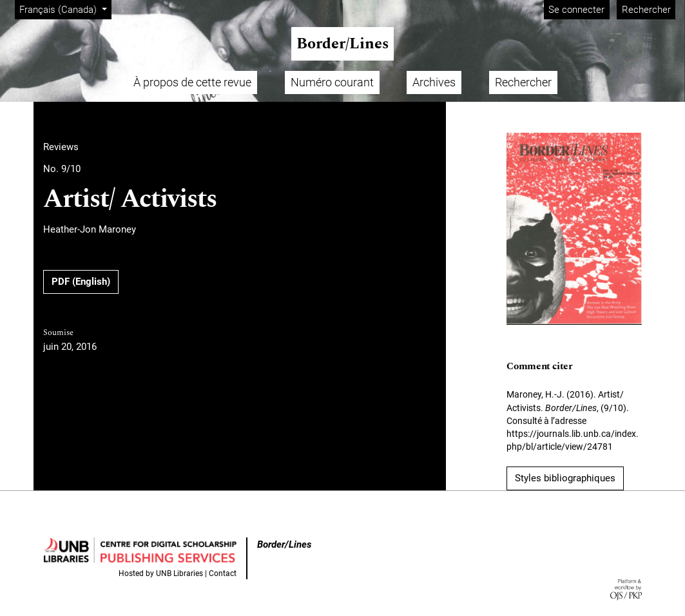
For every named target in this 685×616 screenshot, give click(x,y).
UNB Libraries (179, 573)
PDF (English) (81, 282)
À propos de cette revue (192, 82)
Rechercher (646, 10)
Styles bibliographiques (565, 478)
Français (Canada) (65, 9)
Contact (223, 573)
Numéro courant (332, 82)
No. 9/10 (62, 169)
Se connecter (576, 10)
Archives (434, 82)
